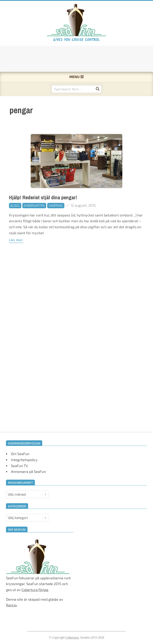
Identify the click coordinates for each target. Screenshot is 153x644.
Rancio (11, 605)
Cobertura (72, 638)
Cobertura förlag (35, 590)
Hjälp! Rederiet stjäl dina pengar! (43, 212)
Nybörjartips (34, 220)
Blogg (15, 220)
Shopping (56, 220)
